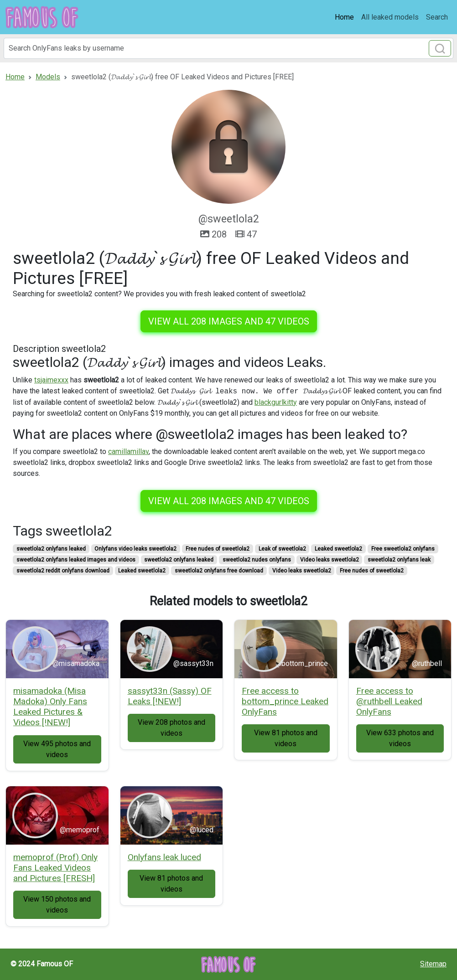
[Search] (228, 48)
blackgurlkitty (276, 402)
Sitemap (433, 964)
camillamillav (128, 451)
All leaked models (390, 17)
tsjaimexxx (51, 380)
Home (344, 17)
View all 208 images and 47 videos (229, 321)
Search (437, 17)
